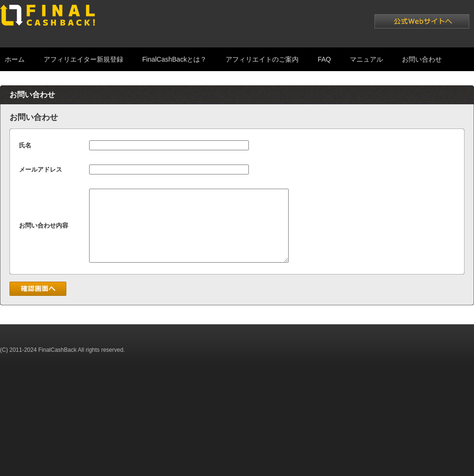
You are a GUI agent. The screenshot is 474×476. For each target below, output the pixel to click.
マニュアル (366, 59)
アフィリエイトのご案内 (262, 59)
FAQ (324, 59)
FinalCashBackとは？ (174, 59)
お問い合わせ (422, 59)
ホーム (15, 59)
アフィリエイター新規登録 (83, 59)
